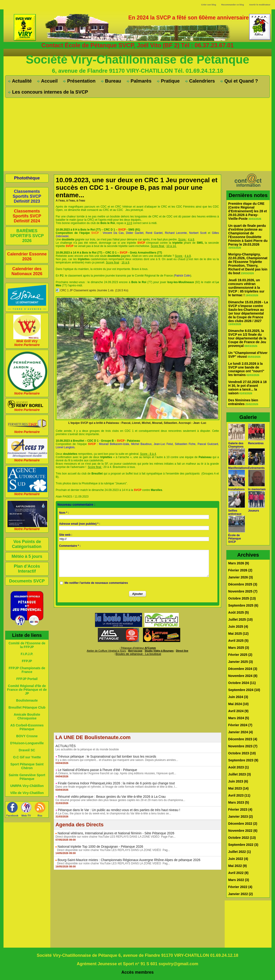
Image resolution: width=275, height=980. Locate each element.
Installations (236, 489)
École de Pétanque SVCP (235, 539)
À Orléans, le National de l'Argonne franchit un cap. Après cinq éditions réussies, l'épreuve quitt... (116, 773)
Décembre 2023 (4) (243, 739)
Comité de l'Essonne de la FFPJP (27, 645)
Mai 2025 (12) (238, 634)
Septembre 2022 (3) (243, 845)
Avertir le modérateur (260, 5)
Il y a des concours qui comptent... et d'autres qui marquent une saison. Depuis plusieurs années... (117, 760)
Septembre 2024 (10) (244, 690)
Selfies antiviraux (235, 512)
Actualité (20, 81)
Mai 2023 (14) (238, 788)
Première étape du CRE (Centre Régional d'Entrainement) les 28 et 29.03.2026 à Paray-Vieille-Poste (247, 211)
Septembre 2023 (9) (243, 760)
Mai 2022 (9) (237, 866)
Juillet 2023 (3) (240, 774)
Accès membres (138, 972)
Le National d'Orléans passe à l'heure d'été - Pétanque (97, 770)
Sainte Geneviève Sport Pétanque (27, 777)
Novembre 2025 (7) (243, 591)
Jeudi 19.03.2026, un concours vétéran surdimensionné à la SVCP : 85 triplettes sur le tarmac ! (246, 288)
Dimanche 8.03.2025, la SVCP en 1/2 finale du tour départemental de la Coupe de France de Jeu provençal (247, 338)
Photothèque (27, 178)
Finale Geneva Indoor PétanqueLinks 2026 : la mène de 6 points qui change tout (116, 783)
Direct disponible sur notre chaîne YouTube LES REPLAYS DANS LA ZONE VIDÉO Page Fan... (115, 837)
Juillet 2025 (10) (240, 619)
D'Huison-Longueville (27, 743)
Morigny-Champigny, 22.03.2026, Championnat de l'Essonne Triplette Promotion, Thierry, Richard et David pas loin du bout (248, 264)
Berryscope (135, 651)
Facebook (12, 816)
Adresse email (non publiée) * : (79, 524)
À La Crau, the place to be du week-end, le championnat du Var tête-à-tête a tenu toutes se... (113, 813)
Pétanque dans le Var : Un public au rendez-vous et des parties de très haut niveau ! (119, 810)
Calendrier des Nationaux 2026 (27, 271)
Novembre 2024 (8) (243, 676)
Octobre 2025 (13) (242, 598)
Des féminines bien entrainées (243, 402)
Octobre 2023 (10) (242, 753)
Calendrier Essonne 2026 (27, 256)
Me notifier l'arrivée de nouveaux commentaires (96, 583)
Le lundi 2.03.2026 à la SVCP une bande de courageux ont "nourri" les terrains (246, 369)
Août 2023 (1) (238, 767)
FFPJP (27, 661)
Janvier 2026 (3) (240, 577)
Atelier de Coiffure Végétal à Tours (106, 651)
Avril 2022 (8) (238, 873)
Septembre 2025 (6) (243, 605)
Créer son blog (209, 5)
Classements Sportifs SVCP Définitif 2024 (27, 216)
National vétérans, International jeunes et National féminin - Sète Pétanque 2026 (116, 833)
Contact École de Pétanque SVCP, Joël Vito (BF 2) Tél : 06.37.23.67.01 (138, 45)
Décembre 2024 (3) (243, 669)
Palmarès (139, 81)
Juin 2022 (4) (238, 859)
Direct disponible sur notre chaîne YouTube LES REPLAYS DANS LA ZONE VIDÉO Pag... (113, 850)
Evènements (256, 468)
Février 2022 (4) (240, 887)
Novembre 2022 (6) (243, 831)
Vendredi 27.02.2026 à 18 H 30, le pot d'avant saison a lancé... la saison (247, 387)
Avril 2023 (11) (239, 795)
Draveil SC (27, 750)
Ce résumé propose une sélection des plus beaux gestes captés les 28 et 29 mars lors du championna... (120, 800)
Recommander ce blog (233, 5)
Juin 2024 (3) (238, 697)
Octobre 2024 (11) (242, 683)
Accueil (47, 81)
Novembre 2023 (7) (243, 746)
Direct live (182, 651)
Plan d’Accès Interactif (27, 569)
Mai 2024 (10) (238, 704)
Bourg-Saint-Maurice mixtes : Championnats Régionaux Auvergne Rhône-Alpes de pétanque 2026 (129, 860)
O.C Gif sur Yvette (27, 757)
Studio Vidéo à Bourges (159, 651)
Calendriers (200, 81)
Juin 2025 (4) (238, 627)
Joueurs (254, 511)
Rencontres (256, 443)
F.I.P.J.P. (27, 654)
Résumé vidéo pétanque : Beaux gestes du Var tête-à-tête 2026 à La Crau (112, 797)
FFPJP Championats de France (27, 670)
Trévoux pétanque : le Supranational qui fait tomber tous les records (107, 756)
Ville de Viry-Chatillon (27, 793)
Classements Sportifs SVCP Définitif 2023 (27, 196)
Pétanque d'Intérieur (138, 648)
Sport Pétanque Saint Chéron (27, 766)
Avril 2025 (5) (238, 641)
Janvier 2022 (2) (240, 894)
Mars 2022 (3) (239, 880)
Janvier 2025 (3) (240, 662)
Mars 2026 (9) (239, 563)
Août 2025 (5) (238, 612)
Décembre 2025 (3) (243, 584)
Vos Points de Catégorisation (27, 544)
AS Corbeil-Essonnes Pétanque (27, 727)
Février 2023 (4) (240, 809)
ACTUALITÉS (66, 746)
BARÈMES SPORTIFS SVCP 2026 (27, 236)
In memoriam (257, 489)
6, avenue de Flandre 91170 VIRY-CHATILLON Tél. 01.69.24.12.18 (137, 71)
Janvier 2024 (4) (240, 732)
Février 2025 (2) (240, 655)
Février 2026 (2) (240, 570)
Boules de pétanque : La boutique (138, 654)
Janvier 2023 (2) (240, 817)
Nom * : (64, 513)
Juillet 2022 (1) (240, 852)
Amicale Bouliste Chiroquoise (27, 716)
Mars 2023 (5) (239, 802)
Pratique (168, 81)
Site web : (66, 535)
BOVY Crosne (27, 736)
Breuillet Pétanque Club (27, 707)
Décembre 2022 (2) (243, 824)
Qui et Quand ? (239, 81)
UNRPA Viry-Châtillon (27, 786)
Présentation (79, 81)
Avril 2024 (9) (238, 711)
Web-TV (26, 816)
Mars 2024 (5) (239, 718)
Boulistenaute (27, 700)
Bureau (111, 81)
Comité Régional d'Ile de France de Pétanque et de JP (27, 690)
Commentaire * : (70, 546)
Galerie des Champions (236, 445)
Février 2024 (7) (240, 725)
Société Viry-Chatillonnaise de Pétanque (137, 60)
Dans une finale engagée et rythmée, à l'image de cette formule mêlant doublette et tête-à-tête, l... (116, 787)
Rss (40, 816)
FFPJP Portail (27, 679)
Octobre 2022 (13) (242, 838)
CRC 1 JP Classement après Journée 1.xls (87, 290)
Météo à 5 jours (27, 556)
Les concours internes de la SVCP (48, 92)
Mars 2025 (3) (239, 648)
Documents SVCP (27, 581)
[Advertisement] (137, 134)
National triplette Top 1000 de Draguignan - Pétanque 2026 (100, 847)
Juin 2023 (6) (238, 781)
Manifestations (238, 468)
